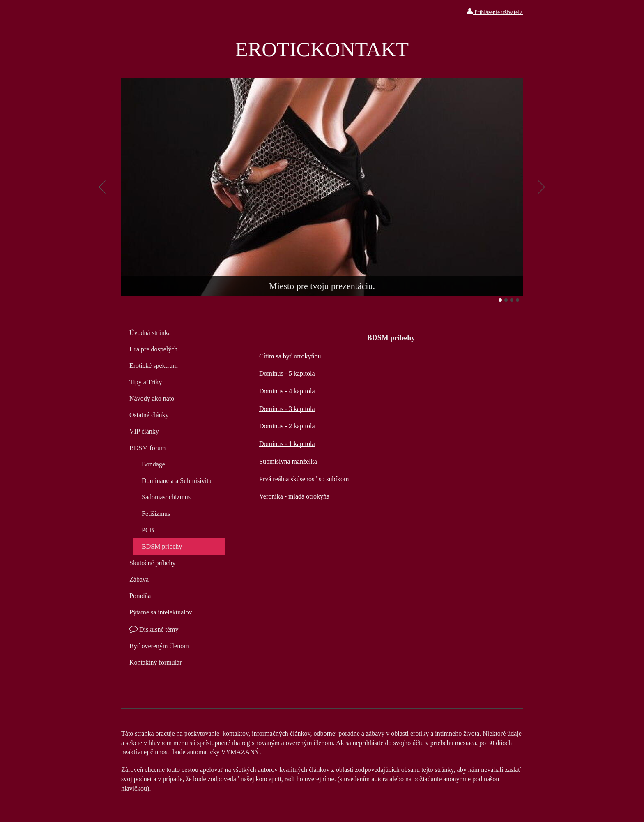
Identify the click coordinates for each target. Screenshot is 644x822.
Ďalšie (542, 187)
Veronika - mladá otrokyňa (294, 496)
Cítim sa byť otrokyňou (290, 356)
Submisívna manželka (288, 461)
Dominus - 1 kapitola (287, 444)
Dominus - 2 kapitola (287, 426)
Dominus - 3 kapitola (287, 409)
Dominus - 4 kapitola (287, 391)
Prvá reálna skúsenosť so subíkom (304, 479)
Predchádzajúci (102, 187)
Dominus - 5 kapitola (287, 373)
